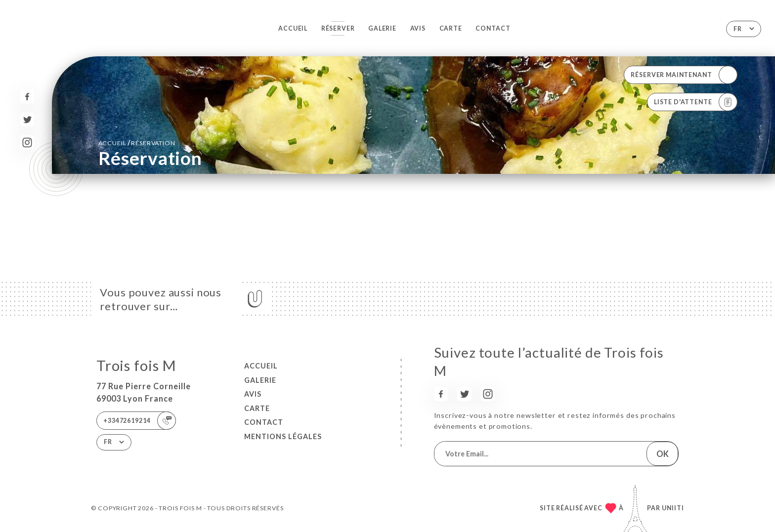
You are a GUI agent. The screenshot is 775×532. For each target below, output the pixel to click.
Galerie (382, 28)
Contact (493, 28)
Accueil (293, 28)
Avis (418, 28)
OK (663, 454)
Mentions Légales (283, 436)
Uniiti (673, 508)
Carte (451, 28)
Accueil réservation (137, 143)
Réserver (338, 28)
